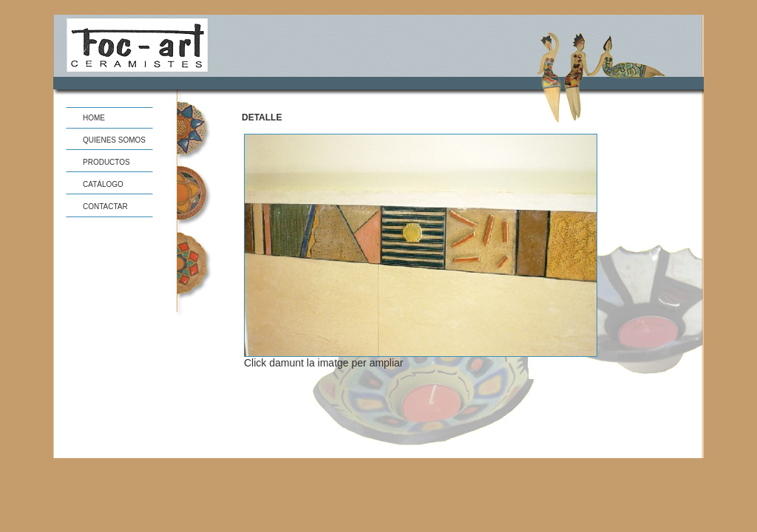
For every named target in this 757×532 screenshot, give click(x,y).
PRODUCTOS (106, 162)
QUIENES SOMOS (114, 140)
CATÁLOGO (103, 184)
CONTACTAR (105, 207)
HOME (94, 118)
